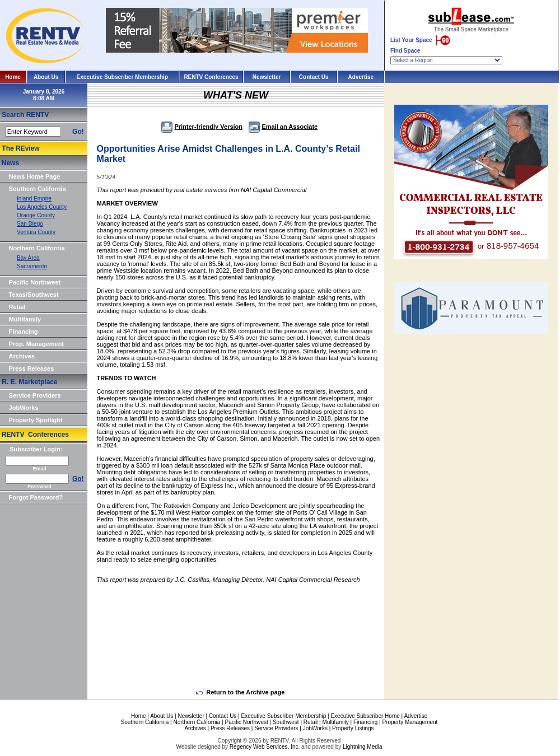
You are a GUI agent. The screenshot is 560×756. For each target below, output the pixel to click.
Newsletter (267, 77)
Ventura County (36, 232)
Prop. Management (36, 344)
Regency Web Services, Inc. (265, 747)
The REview (20, 148)
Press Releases (32, 368)
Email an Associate (283, 127)
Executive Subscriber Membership (122, 77)
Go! (78, 132)
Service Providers (35, 395)
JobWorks (24, 408)
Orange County (36, 215)
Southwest (286, 722)
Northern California (37, 248)
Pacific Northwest (35, 282)
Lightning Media (363, 747)
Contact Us (314, 77)
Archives (22, 356)
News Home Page (35, 176)
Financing (24, 332)
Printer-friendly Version (202, 127)
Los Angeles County (42, 207)
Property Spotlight (36, 420)
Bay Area (28, 258)
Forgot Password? (36, 497)
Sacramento (32, 266)
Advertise (361, 77)
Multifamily (25, 319)
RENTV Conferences (211, 77)
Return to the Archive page (240, 692)
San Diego (30, 224)
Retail (17, 307)
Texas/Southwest (34, 295)
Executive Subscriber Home (365, 716)
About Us (46, 77)
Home (13, 77)
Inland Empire (34, 199)
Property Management (410, 722)
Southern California (38, 189)
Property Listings (353, 728)
